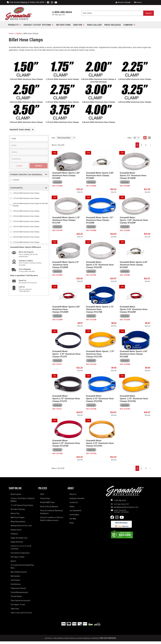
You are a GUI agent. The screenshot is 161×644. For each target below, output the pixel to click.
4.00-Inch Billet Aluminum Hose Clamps (99, 122)
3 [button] (146, 145)
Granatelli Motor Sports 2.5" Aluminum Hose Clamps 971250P (66, 265)
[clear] (33, 130)
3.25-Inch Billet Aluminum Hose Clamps (135, 102)
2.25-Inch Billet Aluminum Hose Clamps (135, 79)
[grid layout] (145, 138)
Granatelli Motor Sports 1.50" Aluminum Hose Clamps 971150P (66, 176)
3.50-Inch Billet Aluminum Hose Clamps (26, 122)
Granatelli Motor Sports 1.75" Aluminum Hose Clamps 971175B (100, 309)
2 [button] (142, 145)
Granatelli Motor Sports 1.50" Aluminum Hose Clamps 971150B (134, 354)
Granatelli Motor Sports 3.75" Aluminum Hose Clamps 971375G (100, 443)
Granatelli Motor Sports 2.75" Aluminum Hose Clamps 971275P (100, 265)
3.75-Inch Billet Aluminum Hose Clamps (62, 122)
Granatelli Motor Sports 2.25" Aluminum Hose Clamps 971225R (134, 309)
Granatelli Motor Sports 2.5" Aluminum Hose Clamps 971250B (100, 220)
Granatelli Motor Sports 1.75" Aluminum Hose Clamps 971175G (100, 354)
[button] (15, 25)
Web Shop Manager (108, 638)
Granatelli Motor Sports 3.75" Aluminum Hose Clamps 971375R (66, 443)
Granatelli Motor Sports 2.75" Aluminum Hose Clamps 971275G (134, 399)
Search (38, 166)
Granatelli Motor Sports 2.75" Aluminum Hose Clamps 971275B (100, 399)
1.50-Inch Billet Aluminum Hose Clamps (26, 79)
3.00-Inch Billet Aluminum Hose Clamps (99, 102)
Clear (19, 166)
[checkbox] (11, 180)
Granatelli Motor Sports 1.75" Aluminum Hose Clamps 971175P (66, 220)
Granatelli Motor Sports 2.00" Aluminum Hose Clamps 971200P (100, 176)
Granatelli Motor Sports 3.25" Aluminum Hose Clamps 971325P (134, 220)
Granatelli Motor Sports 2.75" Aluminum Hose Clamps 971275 (66, 399)
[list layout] (149, 138)
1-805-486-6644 (120, 501)
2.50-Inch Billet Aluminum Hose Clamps (26, 102)
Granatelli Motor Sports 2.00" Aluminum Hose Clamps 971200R (66, 309)
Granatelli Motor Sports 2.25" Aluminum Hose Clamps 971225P (134, 265)
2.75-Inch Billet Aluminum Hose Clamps (62, 102)
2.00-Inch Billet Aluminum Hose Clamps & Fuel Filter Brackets (30, 205)
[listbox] (29, 139)
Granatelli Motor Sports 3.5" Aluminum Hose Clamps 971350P (133, 176)
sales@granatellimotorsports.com (126, 507)
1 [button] (137, 145)
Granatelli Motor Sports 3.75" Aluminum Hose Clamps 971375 (66, 354)
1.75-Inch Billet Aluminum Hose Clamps (62, 79)
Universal (16, 180)
